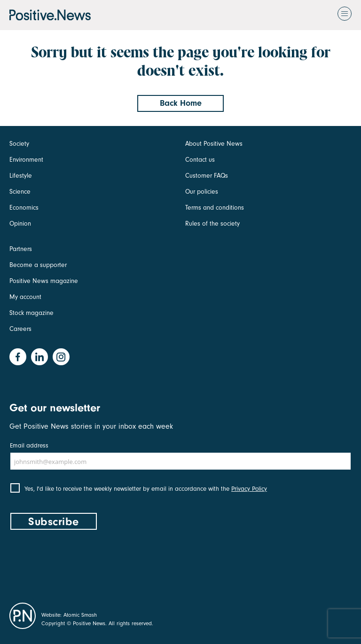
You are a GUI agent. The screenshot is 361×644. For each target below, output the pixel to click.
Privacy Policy (249, 489)
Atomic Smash (80, 615)
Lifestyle (21, 176)
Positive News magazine (44, 281)
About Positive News (214, 144)
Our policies (202, 192)
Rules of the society (212, 224)
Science (20, 192)
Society (19, 144)
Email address (29, 445)
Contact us (200, 160)
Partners (21, 249)
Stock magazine (31, 313)
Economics (24, 208)
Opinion (20, 224)
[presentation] (81, 564)
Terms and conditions (215, 208)
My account (25, 297)
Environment (26, 160)
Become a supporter (38, 265)
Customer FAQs (207, 176)
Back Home (181, 103)
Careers (20, 329)
